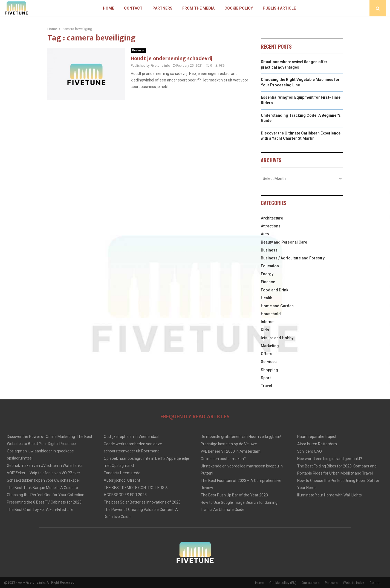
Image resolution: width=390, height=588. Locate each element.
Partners (162, 8)
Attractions (271, 226)
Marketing (270, 346)
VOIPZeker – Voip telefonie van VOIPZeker (44, 473)
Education (270, 266)
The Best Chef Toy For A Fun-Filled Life (40, 510)
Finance (268, 282)
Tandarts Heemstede (122, 473)
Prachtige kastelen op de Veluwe (229, 444)
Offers (267, 354)
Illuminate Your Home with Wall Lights (330, 495)
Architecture (272, 218)
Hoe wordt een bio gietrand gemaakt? (330, 459)
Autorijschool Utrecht (122, 480)
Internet (268, 322)
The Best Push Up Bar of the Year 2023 (234, 495)
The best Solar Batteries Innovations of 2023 (142, 502)
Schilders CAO (310, 451)
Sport (266, 378)
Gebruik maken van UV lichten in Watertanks (45, 466)
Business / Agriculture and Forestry (293, 258)
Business (138, 50)
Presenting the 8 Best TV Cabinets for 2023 (44, 502)
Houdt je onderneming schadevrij (172, 58)
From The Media (198, 8)
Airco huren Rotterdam (317, 444)
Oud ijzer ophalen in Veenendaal (132, 437)
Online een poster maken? (223, 459)
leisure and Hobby (277, 338)
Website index (354, 583)
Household (271, 314)
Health (267, 298)
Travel (266, 386)
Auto (265, 234)
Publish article (279, 8)
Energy (267, 274)
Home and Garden (277, 306)
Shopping (269, 370)
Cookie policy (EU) (283, 583)
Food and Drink (275, 290)
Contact (133, 8)
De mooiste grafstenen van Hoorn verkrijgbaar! (241, 437)
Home (109, 8)
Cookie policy (239, 8)
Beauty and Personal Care (284, 242)
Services (269, 362)
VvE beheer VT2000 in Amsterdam (231, 451)
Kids (265, 330)
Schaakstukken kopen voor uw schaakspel (43, 480)
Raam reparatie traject (317, 437)
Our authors (311, 583)
